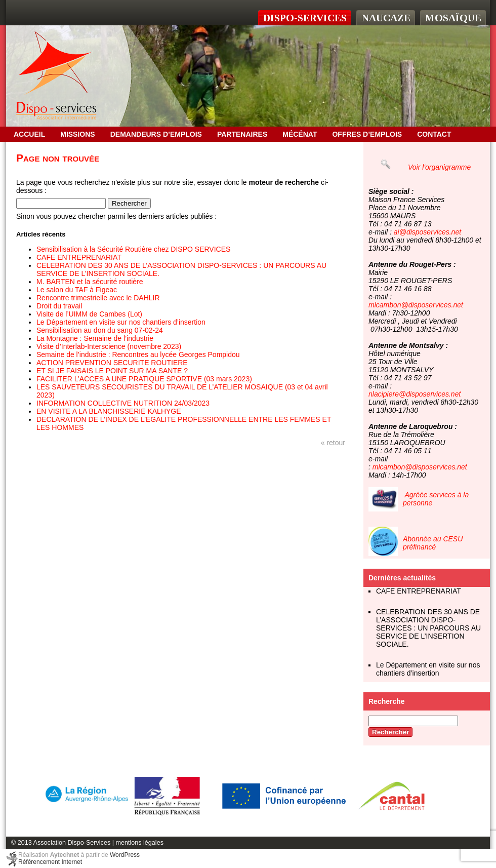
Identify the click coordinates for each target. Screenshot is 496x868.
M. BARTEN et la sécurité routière (90, 282)
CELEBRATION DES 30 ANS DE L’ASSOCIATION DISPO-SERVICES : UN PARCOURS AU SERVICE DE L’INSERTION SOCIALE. (428, 628)
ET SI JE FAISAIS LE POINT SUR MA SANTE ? (112, 371)
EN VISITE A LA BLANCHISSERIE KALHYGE (109, 411)
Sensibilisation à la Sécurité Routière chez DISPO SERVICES (133, 249)
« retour (333, 443)
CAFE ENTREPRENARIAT (79, 257)
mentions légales (139, 843)
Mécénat (300, 134)
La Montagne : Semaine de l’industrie (95, 338)
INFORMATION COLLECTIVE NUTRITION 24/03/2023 (123, 403)
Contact (434, 134)
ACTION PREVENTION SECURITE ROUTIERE (112, 363)
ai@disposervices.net (427, 232)
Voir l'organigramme (439, 167)
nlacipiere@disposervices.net (415, 394)
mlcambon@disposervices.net (416, 305)
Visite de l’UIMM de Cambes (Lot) (89, 314)
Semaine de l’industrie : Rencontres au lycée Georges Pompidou (138, 354)
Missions (77, 134)
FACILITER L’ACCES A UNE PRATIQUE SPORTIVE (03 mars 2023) (144, 379)
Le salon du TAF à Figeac (77, 290)
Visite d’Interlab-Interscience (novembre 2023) (109, 346)
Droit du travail (59, 306)
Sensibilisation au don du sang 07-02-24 (100, 330)
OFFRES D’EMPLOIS (367, 134)
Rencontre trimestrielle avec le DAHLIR (98, 298)
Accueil (29, 134)
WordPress (125, 855)
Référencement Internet (50, 862)
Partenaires (242, 134)
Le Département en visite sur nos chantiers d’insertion (121, 322)
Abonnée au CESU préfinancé (433, 543)
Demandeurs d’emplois (156, 134)
